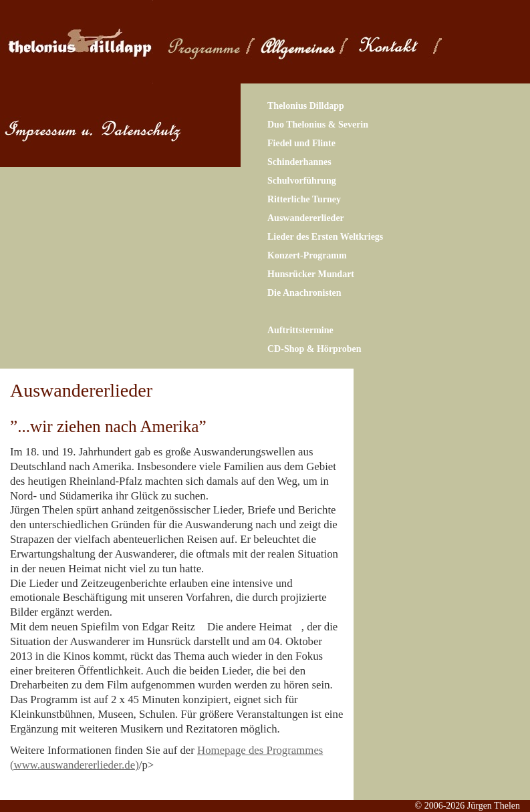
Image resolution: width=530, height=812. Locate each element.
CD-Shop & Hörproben (314, 349)
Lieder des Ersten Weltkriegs (325, 237)
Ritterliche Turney (304, 199)
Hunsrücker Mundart (311, 274)
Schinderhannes (299, 162)
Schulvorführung (302, 181)
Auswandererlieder (306, 218)
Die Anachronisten (304, 293)
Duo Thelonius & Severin (318, 125)
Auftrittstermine (300, 330)
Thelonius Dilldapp (306, 106)
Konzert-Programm (307, 255)
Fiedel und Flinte (301, 143)
